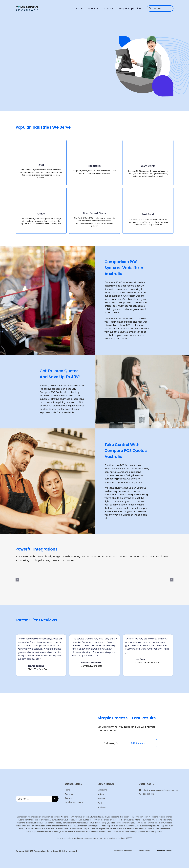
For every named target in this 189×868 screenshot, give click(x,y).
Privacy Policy (144, 851)
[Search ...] (160, 8)
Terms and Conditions (123, 851)
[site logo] (27, 6)
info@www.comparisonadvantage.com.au (161, 790)
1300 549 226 (148, 794)
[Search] (150, 8)
